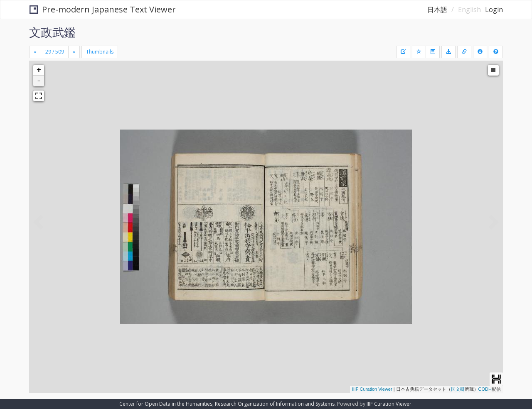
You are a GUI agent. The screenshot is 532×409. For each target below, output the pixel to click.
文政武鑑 (52, 32)
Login (494, 10)
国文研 (458, 389)
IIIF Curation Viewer (372, 389)
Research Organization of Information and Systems (275, 404)
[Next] (74, 52)
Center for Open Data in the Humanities (166, 404)
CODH (485, 389)
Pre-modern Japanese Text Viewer (103, 9)
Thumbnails (100, 52)
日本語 (437, 10)
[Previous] (35, 52)
